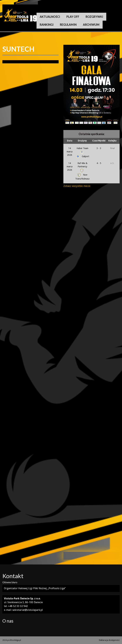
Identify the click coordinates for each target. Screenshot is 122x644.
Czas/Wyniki (99, 141)
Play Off (73, 17)
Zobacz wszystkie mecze (77, 186)
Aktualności (50, 17)
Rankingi (47, 25)
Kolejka (112, 141)
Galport (82, 156)
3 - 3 (99, 148)
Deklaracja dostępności (109, 640)
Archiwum (91, 25)
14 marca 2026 (70, 152)
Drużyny (82, 141)
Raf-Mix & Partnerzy (82, 167)
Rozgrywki (94, 17)
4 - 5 (99, 163)
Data (70, 141)
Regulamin (68, 25)
